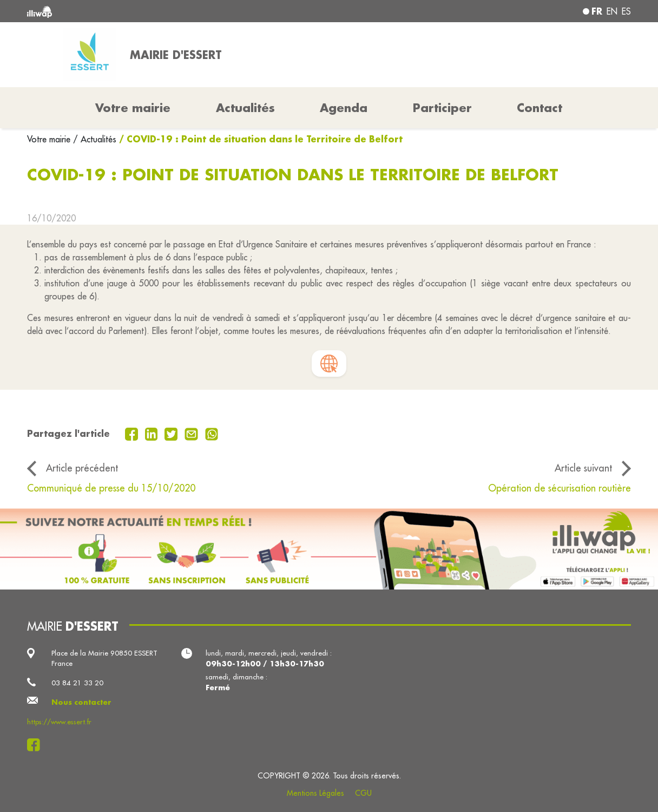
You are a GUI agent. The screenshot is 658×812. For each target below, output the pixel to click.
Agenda (344, 108)
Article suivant (583, 468)
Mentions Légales (315, 793)
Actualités (245, 108)
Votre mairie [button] (133, 108)
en (612, 11)
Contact (539, 108)
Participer (442, 108)
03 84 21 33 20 (77, 683)
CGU (363, 793)
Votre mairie (50, 139)
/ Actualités (95, 139)
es (626, 11)
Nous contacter (81, 702)
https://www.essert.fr (59, 722)
